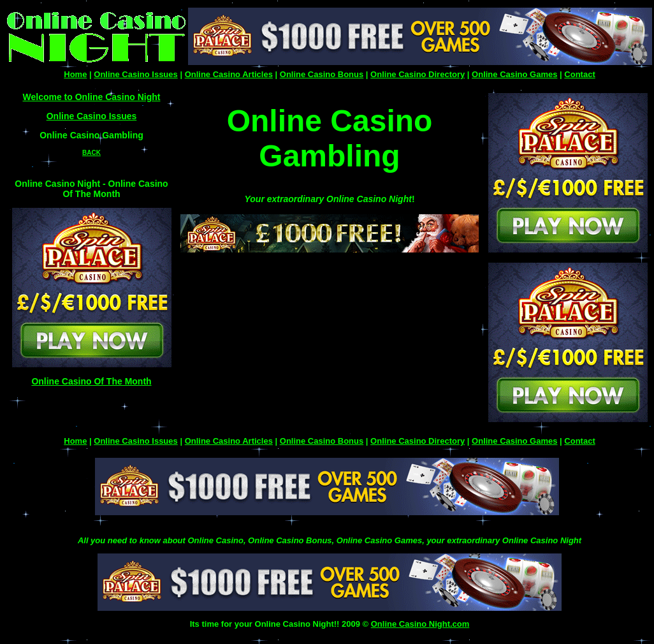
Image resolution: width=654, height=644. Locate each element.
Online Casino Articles (229, 74)
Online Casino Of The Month (91, 381)
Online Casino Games (514, 74)
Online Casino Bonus (322, 74)
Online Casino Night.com (420, 624)
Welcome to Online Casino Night (92, 97)
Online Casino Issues (136, 74)
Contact (579, 74)
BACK (91, 153)
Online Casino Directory (418, 74)
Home (75, 74)
